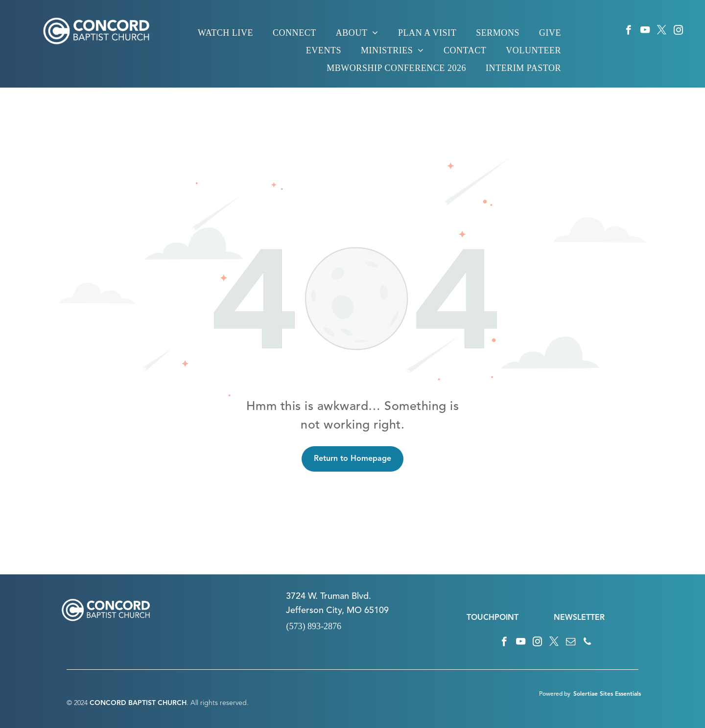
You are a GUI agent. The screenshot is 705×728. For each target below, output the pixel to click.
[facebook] (628, 31)
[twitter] (662, 31)
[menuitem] (225, 33)
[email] (571, 643)
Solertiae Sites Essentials (607, 694)
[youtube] (645, 31)
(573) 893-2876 (313, 626)
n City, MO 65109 (354, 611)
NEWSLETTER (579, 618)
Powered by (555, 694)
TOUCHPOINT (493, 618)
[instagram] (678, 31)
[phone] (587, 643)
